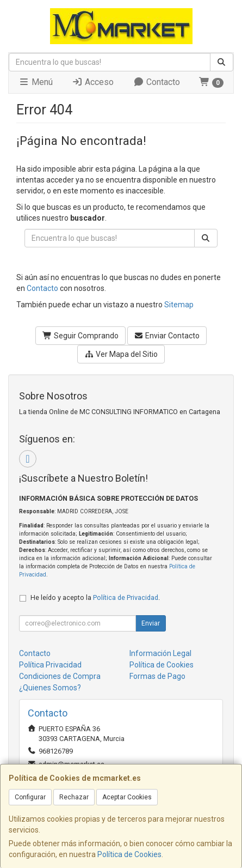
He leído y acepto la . (95, 597)
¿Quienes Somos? (50, 688)
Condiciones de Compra (60, 676)
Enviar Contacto (167, 336)
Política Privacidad (50, 665)
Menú (36, 82)
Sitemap (179, 305)
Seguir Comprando (80, 336)
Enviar (151, 623)
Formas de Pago (157, 676)
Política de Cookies (129, 854)
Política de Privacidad (126, 597)
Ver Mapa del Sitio (121, 354)
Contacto (157, 82)
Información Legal (160, 653)
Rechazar (74, 797)
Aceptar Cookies (127, 797)
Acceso (93, 82)
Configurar (30, 797)
